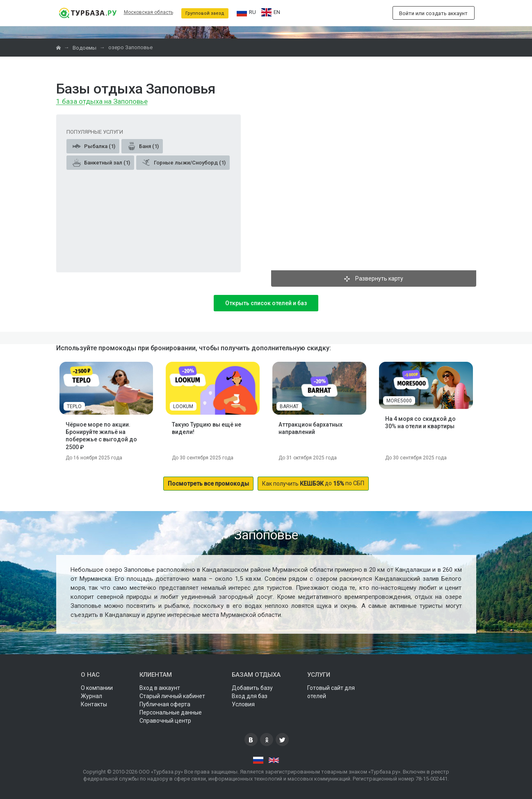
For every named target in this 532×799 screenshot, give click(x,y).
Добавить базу (252, 688)
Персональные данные (171, 712)
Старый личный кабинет (172, 696)
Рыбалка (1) (94, 146)
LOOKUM (183, 406)
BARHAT (289, 406)
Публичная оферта (165, 704)
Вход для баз (250, 696)
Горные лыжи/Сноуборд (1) (184, 162)
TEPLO (74, 406)
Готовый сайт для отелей (331, 692)
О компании (97, 688)
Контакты (94, 704)
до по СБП (313, 483)
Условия (243, 704)
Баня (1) (143, 146)
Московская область (148, 12)
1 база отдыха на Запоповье (102, 102)
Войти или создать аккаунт (433, 13)
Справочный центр (165, 721)
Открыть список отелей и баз (266, 303)
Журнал (91, 696)
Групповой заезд (205, 13)
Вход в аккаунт (160, 688)
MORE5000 (399, 401)
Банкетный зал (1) (101, 162)
